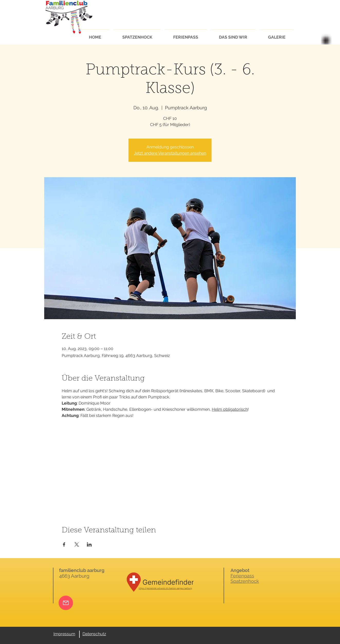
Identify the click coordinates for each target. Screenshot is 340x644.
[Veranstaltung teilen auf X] (77, 544)
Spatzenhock (245, 581)
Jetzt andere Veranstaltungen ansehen (170, 153)
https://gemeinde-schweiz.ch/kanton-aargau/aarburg (165, 588)
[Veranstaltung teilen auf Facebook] (64, 544)
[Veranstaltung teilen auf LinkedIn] (89, 544)
